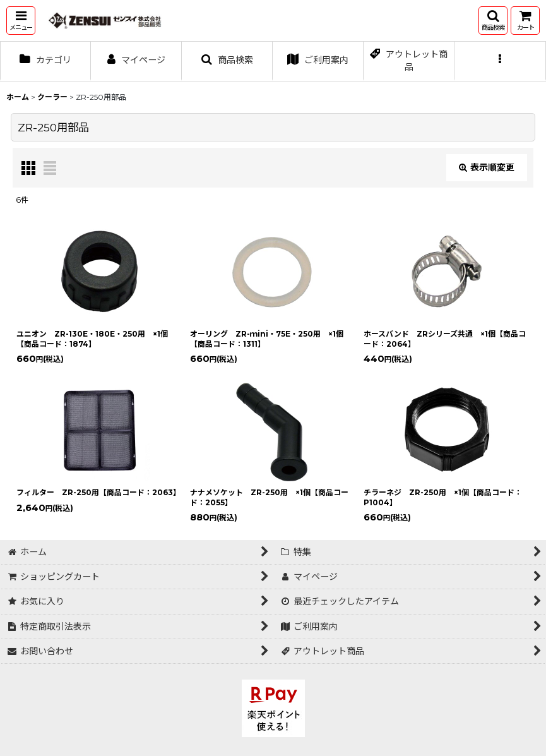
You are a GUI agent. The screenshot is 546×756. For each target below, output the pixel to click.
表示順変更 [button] (487, 167)
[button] (21, 21)
